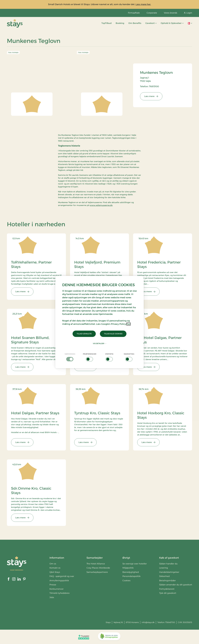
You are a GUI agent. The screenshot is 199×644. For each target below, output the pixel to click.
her (129, 324)
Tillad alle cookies (113, 334)
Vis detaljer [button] (100, 343)
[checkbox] (70, 357)
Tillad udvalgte (84, 334)
